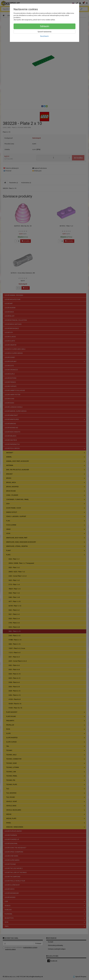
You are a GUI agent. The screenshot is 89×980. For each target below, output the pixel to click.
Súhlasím (45, 26)
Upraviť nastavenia (44, 32)
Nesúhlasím (44, 36)
